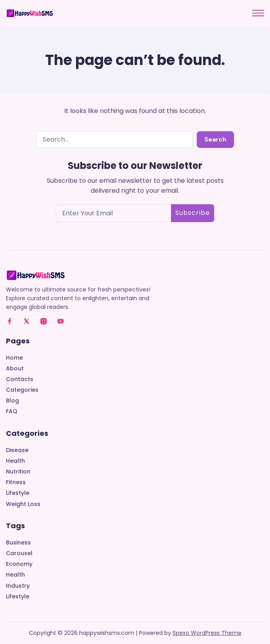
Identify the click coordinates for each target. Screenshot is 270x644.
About (15, 369)
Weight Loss (23, 504)
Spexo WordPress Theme (207, 633)
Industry (18, 586)
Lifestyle (18, 493)
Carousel (19, 553)
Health (15, 461)
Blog (12, 401)
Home (14, 358)
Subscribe (193, 213)
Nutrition (18, 472)
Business (18, 543)
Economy (19, 564)
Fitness (16, 482)
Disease (17, 450)
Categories (22, 390)
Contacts (20, 379)
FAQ (12, 411)
